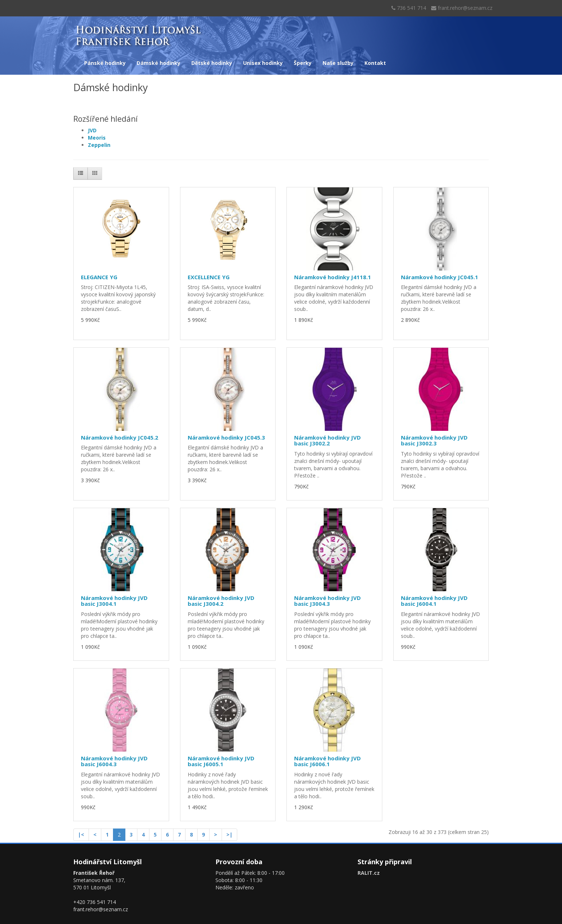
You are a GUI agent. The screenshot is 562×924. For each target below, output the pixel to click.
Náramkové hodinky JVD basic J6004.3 (114, 761)
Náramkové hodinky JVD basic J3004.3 (327, 601)
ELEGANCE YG (99, 277)
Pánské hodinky (105, 63)
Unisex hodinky (263, 63)
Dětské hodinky (212, 63)
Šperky (303, 63)
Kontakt (375, 63)
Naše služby (338, 63)
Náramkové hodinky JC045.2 (120, 437)
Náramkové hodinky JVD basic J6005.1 (221, 761)
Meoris (97, 138)
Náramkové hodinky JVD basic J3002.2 (327, 440)
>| (229, 835)
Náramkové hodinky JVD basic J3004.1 (114, 601)
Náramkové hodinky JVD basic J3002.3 (434, 440)
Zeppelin (99, 145)
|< (81, 835)
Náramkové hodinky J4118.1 (333, 277)
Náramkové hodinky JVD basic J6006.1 (327, 761)
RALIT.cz (369, 873)
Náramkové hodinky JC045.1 (440, 277)
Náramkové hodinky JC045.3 (226, 437)
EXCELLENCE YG (209, 277)
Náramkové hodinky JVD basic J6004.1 (434, 601)
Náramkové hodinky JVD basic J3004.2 (221, 601)
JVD (92, 130)
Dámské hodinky (159, 63)
